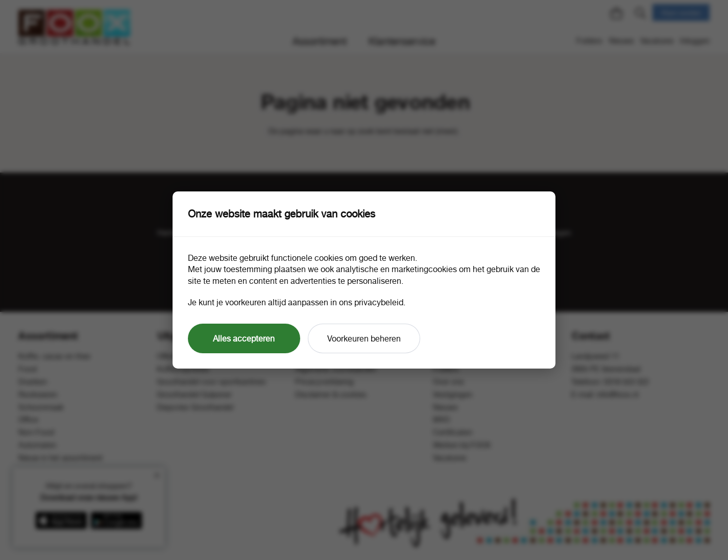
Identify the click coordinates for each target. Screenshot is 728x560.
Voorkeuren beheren (364, 338)
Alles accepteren (244, 338)
